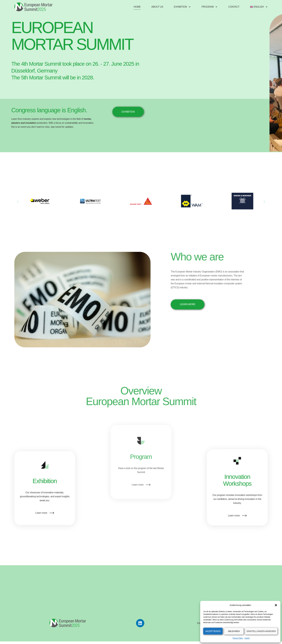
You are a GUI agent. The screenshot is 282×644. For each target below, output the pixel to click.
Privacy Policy (238, 638)
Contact (234, 7)
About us (157, 7)
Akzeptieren (213, 631)
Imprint (247, 638)
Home (137, 7)
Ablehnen (234, 631)
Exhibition (182, 7)
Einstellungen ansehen (261, 631)
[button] (276, 605)
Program (210, 7)
